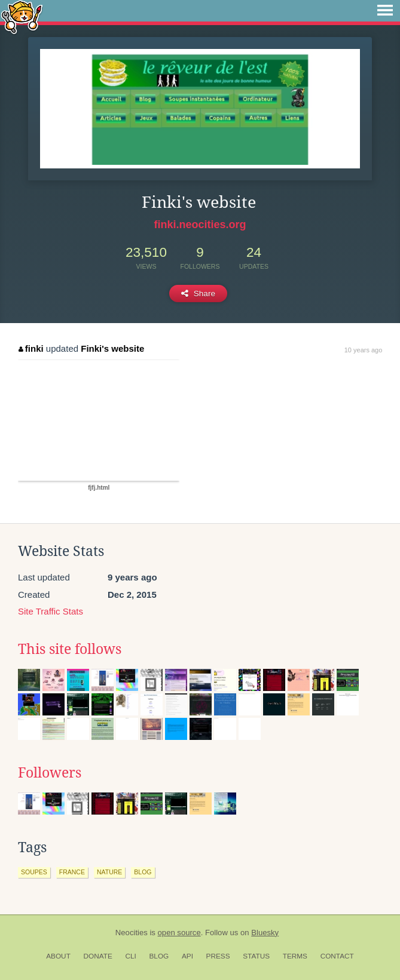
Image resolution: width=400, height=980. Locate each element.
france (72, 872)
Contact (337, 956)
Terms (295, 956)
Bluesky (265, 933)
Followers (50, 773)
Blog (159, 956)
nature (109, 872)
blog (143, 872)
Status (256, 956)
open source (179, 933)
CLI (130, 956)
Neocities (132, 933)
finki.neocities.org (200, 225)
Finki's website (112, 348)
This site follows (70, 649)
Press (218, 956)
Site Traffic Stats (51, 611)
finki (31, 348)
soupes (34, 872)
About (58, 956)
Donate (98, 956)
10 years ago (364, 350)
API (187, 956)
